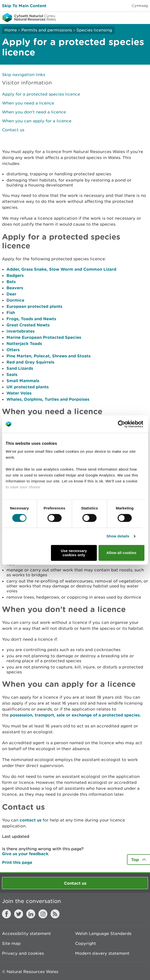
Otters (13, 350)
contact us (30, 820)
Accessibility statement (26, 933)
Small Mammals (23, 381)
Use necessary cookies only (74, 553)
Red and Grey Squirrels (30, 362)
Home (11, 30)
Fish (11, 312)
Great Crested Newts (28, 325)
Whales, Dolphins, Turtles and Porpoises (48, 399)
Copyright (86, 943)
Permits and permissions (47, 30)
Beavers (15, 288)
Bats (11, 281)
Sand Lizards (20, 368)
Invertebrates (20, 331)
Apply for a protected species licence (41, 94)
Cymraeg (140, 6)
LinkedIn (31, 914)
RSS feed (55, 914)
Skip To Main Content (24, 6)
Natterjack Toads (24, 343)
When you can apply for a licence (37, 121)
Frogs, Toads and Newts (31, 319)
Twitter (19, 914)
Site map (11, 943)
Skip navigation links (24, 75)
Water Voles (19, 393)
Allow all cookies (121, 553)
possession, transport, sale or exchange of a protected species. (75, 715)
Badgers (15, 275)
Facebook (6, 914)
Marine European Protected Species (44, 337)
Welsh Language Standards (103, 933)
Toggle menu (143, 17)
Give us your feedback (25, 854)
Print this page (17, 862)
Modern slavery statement (102, 953)
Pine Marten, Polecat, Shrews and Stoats (48, 356)
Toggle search (129, 17)
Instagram (43, 914)
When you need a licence (28, 103)
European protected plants (34, 306)
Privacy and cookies (23, 953)
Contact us (13, 130)
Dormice (15, 300)
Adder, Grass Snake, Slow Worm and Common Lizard (61, 269)
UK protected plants (28, 387)
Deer (11, 294)
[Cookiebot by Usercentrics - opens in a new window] (130, 424)
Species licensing (94, 30)
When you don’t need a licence (34, 112)
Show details (118, 536)
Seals (12, 374)
